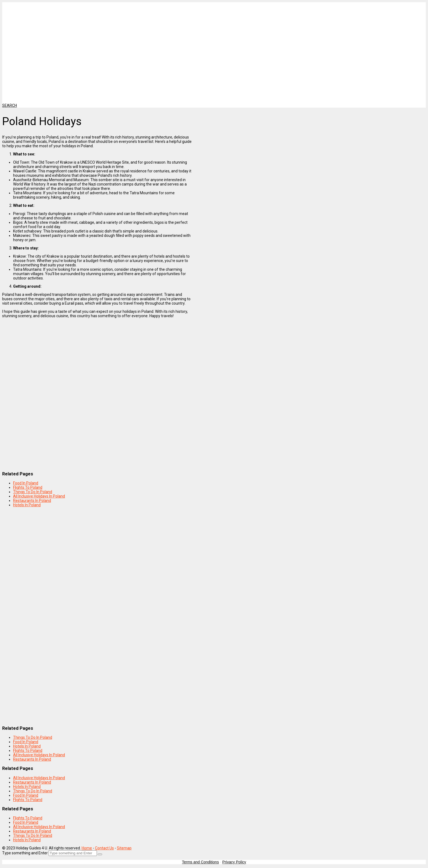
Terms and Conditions (200, 862)
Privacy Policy (234, 862)
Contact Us (104, 848)
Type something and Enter (25, 853)
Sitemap (124, 848)
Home (87, 848)
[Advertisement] (140, 40)
